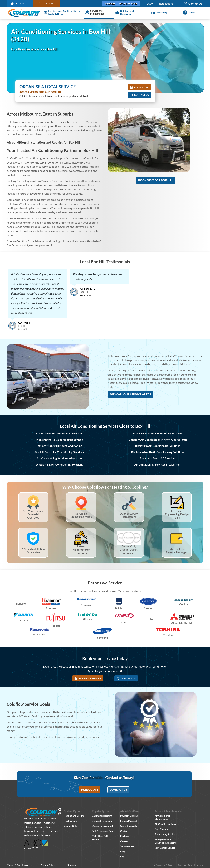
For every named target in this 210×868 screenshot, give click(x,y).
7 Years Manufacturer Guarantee (81, 550)
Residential (20, 3)
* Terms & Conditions (17, 865)
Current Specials (129, 826)
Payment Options (129, 816)
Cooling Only (70, 826)
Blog (123, 851)
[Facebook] (60, 810)
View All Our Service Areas (131, 394)
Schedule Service (88, 678)
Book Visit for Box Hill (156, 180)
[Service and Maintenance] (99, 12)
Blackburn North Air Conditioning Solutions (158, 452)
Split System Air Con (102, 831)
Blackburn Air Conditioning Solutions (158, 446)
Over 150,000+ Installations (129, 515)
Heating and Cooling (74, 816)
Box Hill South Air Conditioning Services (59, 452)
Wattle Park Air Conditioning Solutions (59, 464)
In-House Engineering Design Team (177, 514)
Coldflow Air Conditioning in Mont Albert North (158, 440)
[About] (189, 13)
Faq (122, 857)
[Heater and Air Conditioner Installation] (63, 12)
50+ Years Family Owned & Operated (33, 514)
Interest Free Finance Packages (177, 550)
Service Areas (127, 846)
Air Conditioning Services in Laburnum (158, 464)
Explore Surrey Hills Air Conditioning (59, 446)
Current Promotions (121, 3)
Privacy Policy (48, 865)
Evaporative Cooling (102, 821)
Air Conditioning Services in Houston (59, 458)
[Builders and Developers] (129, 13)
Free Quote (90, 790)
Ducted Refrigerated (102, 826)
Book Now (139, 87)
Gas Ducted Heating (102, 816)
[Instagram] (60, 814)
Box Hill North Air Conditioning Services (158, 433)
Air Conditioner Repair (166, 824)
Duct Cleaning (162, 829)
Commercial (47, 3)
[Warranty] (159, 13)
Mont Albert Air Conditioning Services (59, 440)
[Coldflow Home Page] (24, 13)
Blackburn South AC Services (158, 458)
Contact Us (139, 95)
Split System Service (165, 848)
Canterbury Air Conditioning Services (59, 433)
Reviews (125, 836)
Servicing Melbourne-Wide (81, 515)
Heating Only (71, 821)
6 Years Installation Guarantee (33, 550)
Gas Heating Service (165, 834)
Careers (124, 841)
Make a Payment (129, 821)
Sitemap (72, 865)
